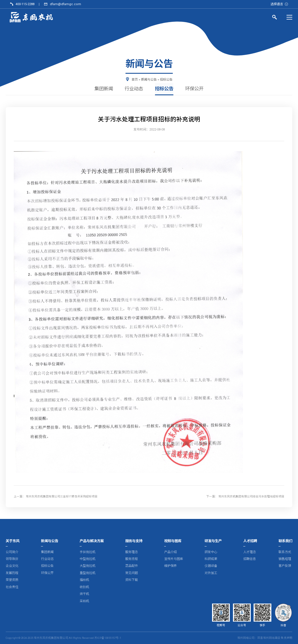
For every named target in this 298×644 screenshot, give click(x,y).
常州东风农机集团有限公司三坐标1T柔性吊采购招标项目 (62, 496)
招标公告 (166, 80)
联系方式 (285, 552)
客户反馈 (285, 566)
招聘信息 (250, 559)
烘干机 (84, 594)
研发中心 (211, 552)
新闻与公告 (149, 80)
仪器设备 (211, 566)
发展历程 (12, 573)
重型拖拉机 (88, 573)
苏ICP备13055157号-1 (108, 638)
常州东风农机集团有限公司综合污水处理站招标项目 (251, 496)
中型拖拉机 (88, 559)
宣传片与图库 (174, 559)
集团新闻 (102, 89)
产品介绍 (170, 552)
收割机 (84, 587)
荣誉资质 (12, 580)
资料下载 (132, 580)
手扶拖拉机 (88, 552)
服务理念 (132, 552)
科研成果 (211, 559)
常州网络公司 (246, 638)
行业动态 (133, 89)
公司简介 (12, 552)
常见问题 (132, 573)
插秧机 (84, 580)
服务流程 (132, 559)
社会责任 (12, 587)
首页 (135, 80)
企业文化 (12, 566)
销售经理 (285, 559)
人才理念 (250, 552)
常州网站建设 (272, 638)
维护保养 (170, 566)
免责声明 (287, 638)
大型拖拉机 (88, 566)
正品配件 (132, 566)
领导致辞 (12, 559)
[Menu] (289, 17)
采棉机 (84, 601)
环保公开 (196, 89)
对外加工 (211, 573)
